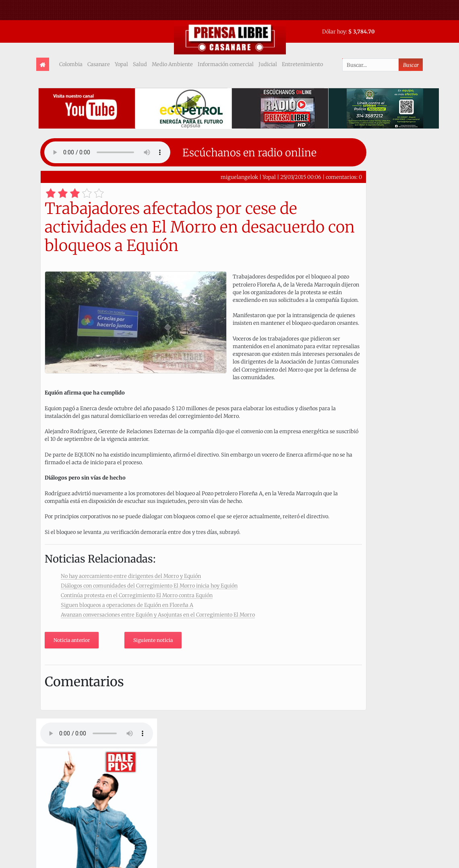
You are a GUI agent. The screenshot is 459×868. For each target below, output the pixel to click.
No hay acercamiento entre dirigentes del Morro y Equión (131, 576)
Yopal (121, 64)
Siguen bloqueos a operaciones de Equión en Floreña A (127, 605)
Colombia (71, 64)
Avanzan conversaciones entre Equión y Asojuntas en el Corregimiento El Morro (158, 615)
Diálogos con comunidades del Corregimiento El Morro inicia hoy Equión (149, 586)
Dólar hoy (334, 31)
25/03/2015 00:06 (301, 177)
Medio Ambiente (172, 64)
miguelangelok (239, 177)
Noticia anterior (72, 640)
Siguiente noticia (153, 640)
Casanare (99, 64)
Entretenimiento (302, 64)
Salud (140, 64)
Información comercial (226, 64)
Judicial (268, 64)
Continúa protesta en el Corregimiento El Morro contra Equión (137, 595)
